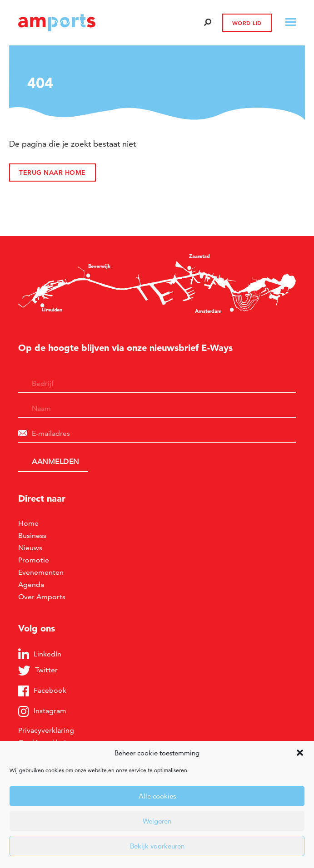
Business (32, 535)
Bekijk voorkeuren (157, 846)
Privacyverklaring (46, 730)
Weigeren (157, 821)
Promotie (34, 560)
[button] (300, 753)
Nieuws (30, 548)
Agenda (31, 584)
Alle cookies (157, 796)
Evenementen (41, 572)
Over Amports (42, 597)
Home (28, 523)
